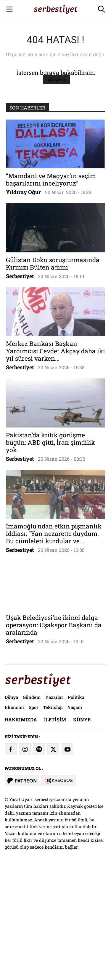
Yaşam (75, 818)
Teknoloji (53, 818)
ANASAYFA (57, 191)
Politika (76, 808)
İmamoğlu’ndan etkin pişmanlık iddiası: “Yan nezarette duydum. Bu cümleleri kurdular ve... (54, 644)
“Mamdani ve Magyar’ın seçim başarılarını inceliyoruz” (51, 290)
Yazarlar (54, 808)
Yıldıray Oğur (23, 303)
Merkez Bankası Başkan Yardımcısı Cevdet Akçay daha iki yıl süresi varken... (55, 462)
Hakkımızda (21, 830)
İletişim (55, 830)
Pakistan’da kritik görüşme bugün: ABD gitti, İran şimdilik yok (50, 553)
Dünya (11, 808)
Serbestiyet (20, 387)
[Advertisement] (55, 55)
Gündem (32, 808)
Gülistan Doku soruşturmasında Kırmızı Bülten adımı (53, 374)
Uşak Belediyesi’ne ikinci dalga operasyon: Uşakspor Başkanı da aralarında (54, 736)
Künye (82, 830)
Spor (33, 818)
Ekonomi (14, 818)
